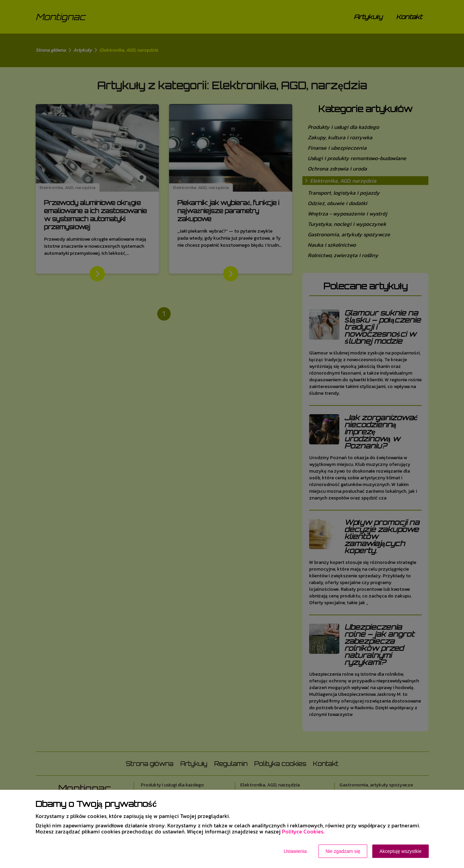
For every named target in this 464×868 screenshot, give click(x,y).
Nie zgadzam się (343, 851)
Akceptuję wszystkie (400, 851)
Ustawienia (295, 851)
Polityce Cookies (303, 831)
